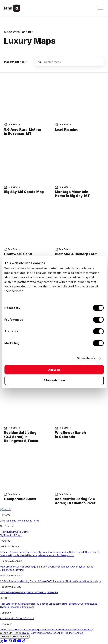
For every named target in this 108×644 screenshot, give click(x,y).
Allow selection (54, 380)
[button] (100, 8)
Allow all (54, 370)
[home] (12, 8)
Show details (86, 358)
